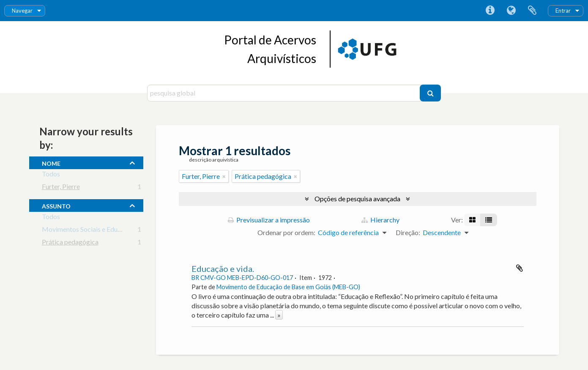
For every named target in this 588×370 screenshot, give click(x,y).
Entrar (563, 11)
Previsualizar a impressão (269, 220)
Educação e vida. (223, 269)
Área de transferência (532, 11)
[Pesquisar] (430, 93)
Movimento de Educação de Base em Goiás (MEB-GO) (288, 287)
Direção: (408, 232)
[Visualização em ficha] (472, 220)
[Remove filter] (224, 176)
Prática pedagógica (70, 243)
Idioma (511, 11)
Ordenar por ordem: (286, 232)
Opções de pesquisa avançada (357, 199)
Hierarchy (380, 220)
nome (51, 162)
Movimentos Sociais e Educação (88, 231)
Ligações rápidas (490, 11)
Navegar (22, 11)
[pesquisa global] (285, 93)
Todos (51, 175)
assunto (56, 205)
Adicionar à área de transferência (520, 268)
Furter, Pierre (61, 188)
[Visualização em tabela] (489, 220)
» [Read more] (279, 315)
